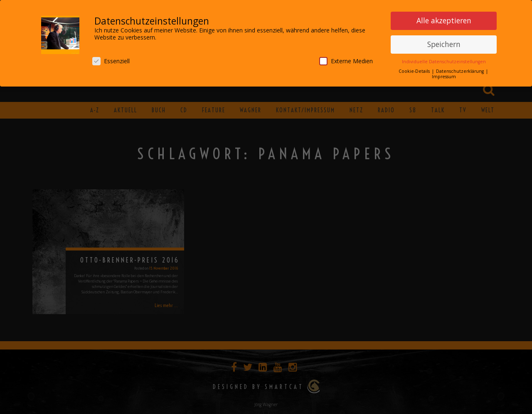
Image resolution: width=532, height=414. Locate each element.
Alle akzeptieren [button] (444, 19)
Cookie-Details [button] (415, 69)
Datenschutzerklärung (461, 69)
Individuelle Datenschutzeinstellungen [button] (444, 60)
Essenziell (111, 59)
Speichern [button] (444, 42)
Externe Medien (346, 59)
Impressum (444, 75)
